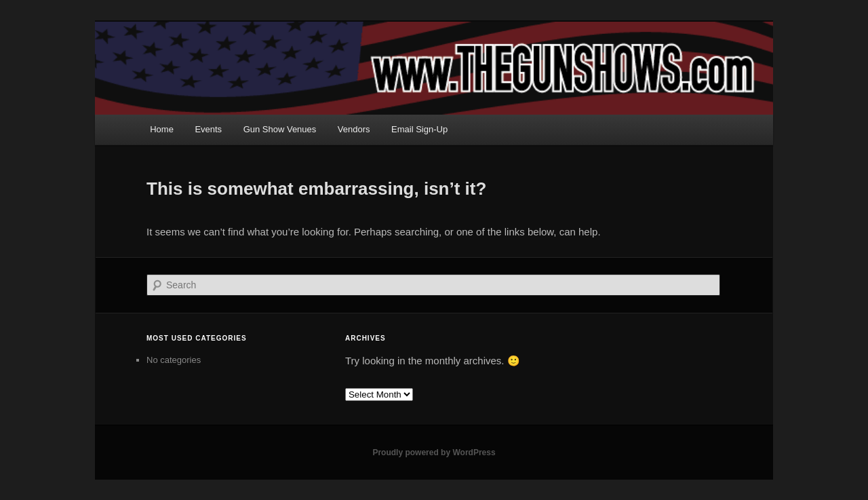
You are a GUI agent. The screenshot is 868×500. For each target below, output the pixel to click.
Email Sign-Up (419, 129)
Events (208, 129)
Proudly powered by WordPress (434, 453)
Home (162, 129)
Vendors (354, 129)
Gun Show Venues (280, 129)
